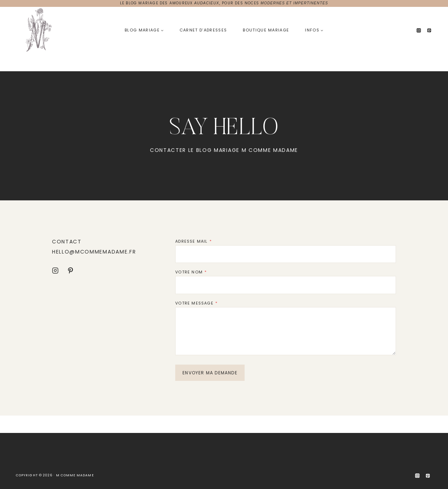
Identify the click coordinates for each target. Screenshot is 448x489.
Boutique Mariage (266, 30)
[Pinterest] (429, 30)
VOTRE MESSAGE (196, 303)
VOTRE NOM (191, 272)
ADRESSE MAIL (193, 241)
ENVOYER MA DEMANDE (210, 373)
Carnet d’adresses (203, 30)
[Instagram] (419, 30)
